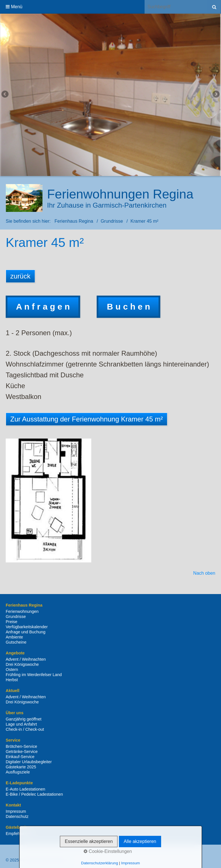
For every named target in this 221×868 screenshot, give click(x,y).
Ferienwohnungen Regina (120, 194)
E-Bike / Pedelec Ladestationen (34, 794)
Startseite (16, 853)
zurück (5, 95)
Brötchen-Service (21, 746)
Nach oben (204, 573)
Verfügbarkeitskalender (27, 627)
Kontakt (36, 853)
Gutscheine (16, 642)
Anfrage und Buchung (26, 632)
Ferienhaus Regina (74, 221)
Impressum (16, 811)
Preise (12, 622)
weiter (216, 95)
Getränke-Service (22, 752)
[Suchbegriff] (176, 7)
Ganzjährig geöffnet (24, 719)
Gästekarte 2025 (21, 767)
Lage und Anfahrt (21, 724)
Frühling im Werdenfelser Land (34, 675)
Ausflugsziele (18, 772)
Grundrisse (16, 617)
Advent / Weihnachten (26, 659)
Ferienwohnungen (22, 611)
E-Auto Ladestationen (25, 789)
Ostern (12, 670)
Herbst (12, 680)
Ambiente (14, 637)
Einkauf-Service (20, 757)
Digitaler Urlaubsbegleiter (29, 762)
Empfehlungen (19, 834)
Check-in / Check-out (25, 729)
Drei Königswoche (22, 664)
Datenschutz (17, 816)
